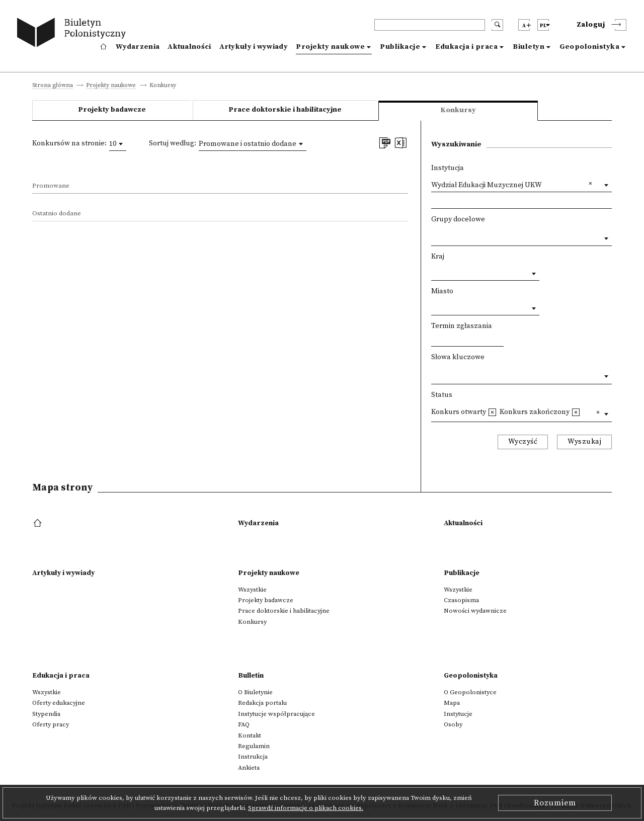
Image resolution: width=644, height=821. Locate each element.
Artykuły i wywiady (254, 47)
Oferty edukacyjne (59, 703)
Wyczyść (523, 442)
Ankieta (249, 768)
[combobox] (118, 144)
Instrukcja (253, 757)
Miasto (442, 291)
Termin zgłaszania (462, 326)
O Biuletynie (255, 692)
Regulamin (254, 746)
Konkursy (252, 622)
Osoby (453, 724)
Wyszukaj (584, 442)
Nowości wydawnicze (475, 611)
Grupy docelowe (458, 219)
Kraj (438, 257)
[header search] (430, 25)
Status (442, 395)
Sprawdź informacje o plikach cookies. (306, 808)
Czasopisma (461, 600)
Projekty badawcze (112, 110)
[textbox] (434, 236)
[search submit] (497, 25)
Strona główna (53, 86)
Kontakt (250, 735)
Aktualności (189, 47)
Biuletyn (529, 47)
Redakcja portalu (262, 703)
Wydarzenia (138, 47)
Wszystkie (252, 590)
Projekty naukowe (330, 47)
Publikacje (400, 47)
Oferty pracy (51, 724)
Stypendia (46, 714)
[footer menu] (38, 524)
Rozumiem (555, 803)
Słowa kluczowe (458, 357)
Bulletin (251, 676)
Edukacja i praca (466, 47)
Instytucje (458, 714)
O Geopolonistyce (470, 692)
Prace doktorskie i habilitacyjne (285, 110)
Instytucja (448, 168)
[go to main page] (74, 34)
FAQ (244, 724)
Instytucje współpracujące (276, 714)
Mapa (452, 703)
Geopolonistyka (589, 47)
